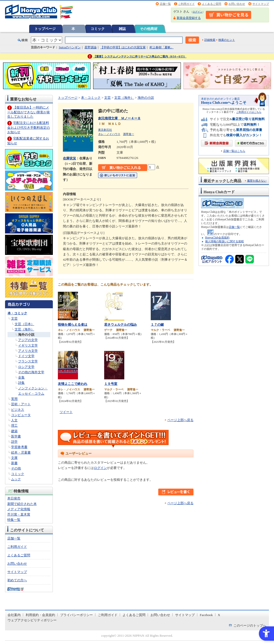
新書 (14, 463)
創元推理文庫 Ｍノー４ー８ (119, 118)
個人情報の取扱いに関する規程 (224, 241)
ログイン (198, 12)
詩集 (21, 383)
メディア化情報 (19, 509)
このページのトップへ (250, 625)
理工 (14, 426)
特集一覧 (14, 520)
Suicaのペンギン (70, 47)
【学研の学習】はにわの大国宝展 (123, 47)
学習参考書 (19, 447)
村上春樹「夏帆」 (162, 47)
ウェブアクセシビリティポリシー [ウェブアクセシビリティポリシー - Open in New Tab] (32, 620)
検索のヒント (227, 40)
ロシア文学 (26, 367)
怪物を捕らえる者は (73, 325)
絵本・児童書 (21, 452)
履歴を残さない (257, 181)
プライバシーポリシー (76, 615)
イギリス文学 (28, 345)
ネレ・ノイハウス (109, 134)
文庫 (14, 458)
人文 (14, 420)
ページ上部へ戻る (180, 420)
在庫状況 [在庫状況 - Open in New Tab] (69, 158)
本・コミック (17, 313)
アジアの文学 (28, 340)
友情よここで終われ (73, 384)
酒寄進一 (129, 134)
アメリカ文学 (28, 351)
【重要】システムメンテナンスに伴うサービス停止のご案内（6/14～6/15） (140, 56)
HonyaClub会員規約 (217, 238)
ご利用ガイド (186, 4)
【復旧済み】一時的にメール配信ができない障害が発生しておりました (29, 112)
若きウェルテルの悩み (121, 325)
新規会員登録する (189, 18)
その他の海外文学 (31, 372)
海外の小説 (26, 335)
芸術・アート (21, 404)
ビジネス (18, 410)
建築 (14, 431)
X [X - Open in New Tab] (219, 615)
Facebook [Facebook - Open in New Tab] (206, 615)
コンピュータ (21, 415)
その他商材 (149, 29)
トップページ (45, 29)
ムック (16, 479)
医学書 (16, 436)
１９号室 (111, 384)
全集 (21, 377)
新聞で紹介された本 (22, 504)
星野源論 (91, 47)
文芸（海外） (24, 329)
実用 (14, 399)
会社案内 (14, 615)
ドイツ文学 (26, 356)
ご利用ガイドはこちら (249, 112)
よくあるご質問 (211, 4)
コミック (98, 29)
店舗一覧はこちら (234, 151)
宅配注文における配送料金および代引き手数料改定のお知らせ (29, 127)
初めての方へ (17, 580)
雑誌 (122, 29)
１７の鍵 (157, 325)
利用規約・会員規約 (40, 615)
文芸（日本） (24, 324)
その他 (16, 468)
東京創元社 (105, 130)
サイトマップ (261, 4)
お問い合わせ (237, 4)
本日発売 (14, 498)
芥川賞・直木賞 (19, 514)
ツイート (66, 412)
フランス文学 (28, 361)
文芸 (14, 318)
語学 (14, 442)
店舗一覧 (165, 4)
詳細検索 (210, 40)
